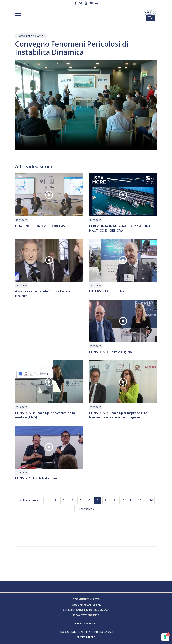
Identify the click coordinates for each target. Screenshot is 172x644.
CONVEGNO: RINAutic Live (36, 478)
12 (140, 500)
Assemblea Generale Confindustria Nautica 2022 (43, 294)
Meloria (91, 637)
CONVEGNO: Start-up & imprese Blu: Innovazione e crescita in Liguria (118, 415)
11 (131, 500)
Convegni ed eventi (30, 36)
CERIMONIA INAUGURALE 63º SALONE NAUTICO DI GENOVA (120, 228)
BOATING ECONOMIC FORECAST (42, 226)
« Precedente (29, 500)
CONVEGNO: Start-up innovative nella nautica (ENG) (45, 415)
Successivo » (86, 509)
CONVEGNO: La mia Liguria (111, 352)
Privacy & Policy (86, 624)
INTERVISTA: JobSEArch (108, 291)
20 (151, 500)
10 (123, 500)
